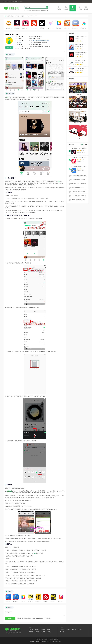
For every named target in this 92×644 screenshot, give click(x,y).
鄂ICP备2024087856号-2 (56, 642)
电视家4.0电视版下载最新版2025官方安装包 (76, 24)
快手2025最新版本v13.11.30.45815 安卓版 (79, 157)
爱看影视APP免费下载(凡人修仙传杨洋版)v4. (81, 45)
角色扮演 (62, 630)
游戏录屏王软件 (53, 598)
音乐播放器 (10, 491)
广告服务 (51, 639)
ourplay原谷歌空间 (78, 94)
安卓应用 (73, 8)
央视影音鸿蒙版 (59, 24)
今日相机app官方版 (31, 598)
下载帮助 (46, 639)
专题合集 (80, 8)
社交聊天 (43, 632)
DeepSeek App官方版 (31, 10)
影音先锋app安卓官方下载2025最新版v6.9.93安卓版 (79, 167)
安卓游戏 (66, 8)
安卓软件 (17, 16)
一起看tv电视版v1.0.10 (81, 37)
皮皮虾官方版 (25, 24)
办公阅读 (37, 632)
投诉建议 (56, 639)
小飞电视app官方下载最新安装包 (8, 598)
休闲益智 (80, 630)
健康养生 (49, 632)
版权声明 (41, 639)
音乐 (7, 97)
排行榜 (86, 8)
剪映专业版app (42, 24)
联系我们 (36, 639)
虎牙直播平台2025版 (9, 24)
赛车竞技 (74, 630)
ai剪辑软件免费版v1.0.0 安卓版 (79, 188)
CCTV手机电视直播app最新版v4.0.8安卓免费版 (79, 200)
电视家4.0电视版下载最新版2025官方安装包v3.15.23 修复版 (79, 192)
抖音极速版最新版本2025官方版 (17, 24)
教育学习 (37, 630)
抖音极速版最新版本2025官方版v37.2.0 (79, 180)
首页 (12, 16)
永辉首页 (59, 8)
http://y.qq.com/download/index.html (41, 41)
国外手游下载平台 (78, 109)
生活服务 (31, 630)
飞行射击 (62, 632)
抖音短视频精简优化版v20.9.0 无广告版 (79, 176)
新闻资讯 (49, 630)
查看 (20, 43)
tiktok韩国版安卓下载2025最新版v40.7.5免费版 (79, 196)
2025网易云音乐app (34, 24)
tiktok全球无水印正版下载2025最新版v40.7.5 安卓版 (79, 184)
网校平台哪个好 (78, 123)
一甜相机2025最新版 (51, 24)
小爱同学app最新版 (84, 24)
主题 (59, 181)
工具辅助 (31, 632)
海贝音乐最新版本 (38, 598)
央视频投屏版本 (46, 598)
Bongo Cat (78, 138)
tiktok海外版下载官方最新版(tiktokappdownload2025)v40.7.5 (79, 148)
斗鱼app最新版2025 (67, 24)
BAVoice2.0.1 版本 (80, 60)
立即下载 (9, 47)
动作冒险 (68, 630)
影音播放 (22, 16)
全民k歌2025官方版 (61, 598)
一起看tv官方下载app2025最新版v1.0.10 (81, 52)
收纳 (35, 553)
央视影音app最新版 (23, 598)
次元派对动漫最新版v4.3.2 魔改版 (81, 68)
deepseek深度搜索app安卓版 (42, 10)
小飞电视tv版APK (16, 598)
